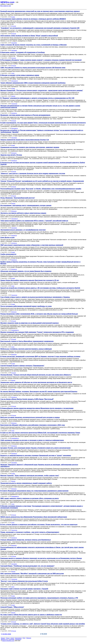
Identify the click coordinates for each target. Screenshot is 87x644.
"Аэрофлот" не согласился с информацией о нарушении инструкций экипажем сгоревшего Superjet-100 (40, 28)
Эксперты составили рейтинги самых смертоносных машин (23, 213)
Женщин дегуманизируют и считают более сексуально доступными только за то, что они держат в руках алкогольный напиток (40, 107)
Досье (8, 638)
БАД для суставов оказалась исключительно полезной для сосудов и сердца (30, 417)
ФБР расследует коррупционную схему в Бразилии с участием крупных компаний (32, 245)
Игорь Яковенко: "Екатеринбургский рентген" (18, 198)
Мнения (13, 96)
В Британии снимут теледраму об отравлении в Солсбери (23, 52)
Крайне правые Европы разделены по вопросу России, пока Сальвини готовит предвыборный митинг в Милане (40, 263)
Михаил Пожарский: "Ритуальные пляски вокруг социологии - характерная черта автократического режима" (42, 90)
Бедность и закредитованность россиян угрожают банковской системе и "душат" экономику (36, 455)
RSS (24, 638)
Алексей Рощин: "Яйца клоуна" (12, 607)
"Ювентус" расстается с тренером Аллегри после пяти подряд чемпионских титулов (33, 173)
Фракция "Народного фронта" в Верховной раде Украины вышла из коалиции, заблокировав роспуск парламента (39, 466)
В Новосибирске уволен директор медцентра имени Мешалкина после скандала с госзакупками (37, 408)
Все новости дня (6, 6)
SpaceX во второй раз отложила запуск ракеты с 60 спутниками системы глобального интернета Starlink (40, 288)
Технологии (14, 104)
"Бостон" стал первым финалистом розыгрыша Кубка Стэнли (24, 581)
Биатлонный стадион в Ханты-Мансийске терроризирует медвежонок (27, 341)
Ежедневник (18, 638)
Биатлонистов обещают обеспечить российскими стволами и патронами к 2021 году (33, 425)
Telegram (29, 638)
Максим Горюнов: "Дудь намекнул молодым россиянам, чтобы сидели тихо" (30, 476)
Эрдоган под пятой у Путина (11, 155)
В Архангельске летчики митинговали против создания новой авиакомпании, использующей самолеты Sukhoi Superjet (43, 163)
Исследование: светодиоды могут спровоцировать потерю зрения (26, 205)
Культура (14, 58)
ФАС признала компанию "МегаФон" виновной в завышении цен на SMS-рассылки (32, 574)
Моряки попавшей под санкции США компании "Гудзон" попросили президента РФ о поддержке (37, 332)
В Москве (12, 639)
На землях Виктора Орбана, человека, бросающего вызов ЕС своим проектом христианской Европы (39, 392)
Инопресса (14, 113)
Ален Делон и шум (7, 237)
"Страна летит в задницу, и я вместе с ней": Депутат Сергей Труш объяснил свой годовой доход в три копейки (43, 624)
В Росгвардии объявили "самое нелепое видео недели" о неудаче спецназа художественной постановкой (41, 60)
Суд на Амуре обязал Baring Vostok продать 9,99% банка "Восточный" (27, 399)
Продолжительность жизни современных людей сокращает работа (26, 483)
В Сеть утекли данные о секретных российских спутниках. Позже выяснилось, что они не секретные (39, 525)
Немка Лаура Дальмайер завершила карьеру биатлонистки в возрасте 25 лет (30, 280)
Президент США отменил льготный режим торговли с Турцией (24, 589)
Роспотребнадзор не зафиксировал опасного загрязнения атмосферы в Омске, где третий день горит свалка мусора (42, 548)
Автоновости (15, 81)
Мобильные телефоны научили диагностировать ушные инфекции (26, 349)
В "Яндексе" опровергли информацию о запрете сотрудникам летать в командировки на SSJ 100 (37, 98)
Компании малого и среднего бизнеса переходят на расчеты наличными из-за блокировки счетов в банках (41, 558)
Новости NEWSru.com (8, 641)
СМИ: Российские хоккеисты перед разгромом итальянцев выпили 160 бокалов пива (33, 68)
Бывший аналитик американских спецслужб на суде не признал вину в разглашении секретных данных (40, 11)
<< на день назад (6, 634)
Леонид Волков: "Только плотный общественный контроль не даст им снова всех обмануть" (36, 375)
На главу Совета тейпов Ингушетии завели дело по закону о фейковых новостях (31, 615)
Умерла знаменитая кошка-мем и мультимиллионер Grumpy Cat (25, 140)
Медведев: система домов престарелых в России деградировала (25, 115)
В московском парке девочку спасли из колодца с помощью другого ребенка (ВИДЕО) (33, 19)
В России (14, 26)
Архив (12, 638)
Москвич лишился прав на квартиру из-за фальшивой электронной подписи (30, 323)
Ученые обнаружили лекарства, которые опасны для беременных (26, 540)
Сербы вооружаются (8, 254)
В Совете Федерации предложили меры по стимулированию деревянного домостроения (34, 491)
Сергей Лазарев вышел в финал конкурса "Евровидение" (22, 366)
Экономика (14, 43)
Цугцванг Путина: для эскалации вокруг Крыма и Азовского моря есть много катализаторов (35, 448)
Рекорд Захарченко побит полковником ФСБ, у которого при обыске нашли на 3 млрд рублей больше (39, 314)
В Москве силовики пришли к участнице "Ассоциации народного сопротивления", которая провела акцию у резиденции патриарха (42, 507)
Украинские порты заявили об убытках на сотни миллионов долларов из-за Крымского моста (36, 382)
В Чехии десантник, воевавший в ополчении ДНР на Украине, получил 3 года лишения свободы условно (40, 356)
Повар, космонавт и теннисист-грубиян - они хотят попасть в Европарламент (30, 532)
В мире (13, 17)
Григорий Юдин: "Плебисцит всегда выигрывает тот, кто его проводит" (28, 566)
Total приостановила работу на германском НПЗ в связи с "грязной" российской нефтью (34, 221)
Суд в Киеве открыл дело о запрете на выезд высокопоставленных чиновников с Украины (35, 297)
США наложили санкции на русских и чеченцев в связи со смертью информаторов (32, 440)
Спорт (13, 73)
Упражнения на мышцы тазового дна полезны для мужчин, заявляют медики (30, 147)
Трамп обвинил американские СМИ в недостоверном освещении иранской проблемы (33, 83)
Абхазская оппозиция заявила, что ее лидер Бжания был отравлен (26, 271)
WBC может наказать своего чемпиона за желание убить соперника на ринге (30, 498)
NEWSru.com (7, 2)
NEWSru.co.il (4, 639)
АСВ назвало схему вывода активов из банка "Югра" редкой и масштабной (29, 36)
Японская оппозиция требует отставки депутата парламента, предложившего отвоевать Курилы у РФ (39, 598)
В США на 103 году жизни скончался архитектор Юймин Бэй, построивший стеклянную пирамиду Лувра (40, 433)
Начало (3, 638)
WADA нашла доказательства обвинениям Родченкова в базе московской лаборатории (34, 517)
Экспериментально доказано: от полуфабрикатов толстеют (23, 230)
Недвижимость (15, 330)
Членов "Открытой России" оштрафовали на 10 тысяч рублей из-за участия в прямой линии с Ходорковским (42, 181)
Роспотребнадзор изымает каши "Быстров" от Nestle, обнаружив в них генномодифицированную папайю (41, 189)
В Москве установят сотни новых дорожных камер (20, 75)
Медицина (14, 153)
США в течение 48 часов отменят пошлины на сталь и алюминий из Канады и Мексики (34, 45)
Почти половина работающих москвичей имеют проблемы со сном (26, 306)
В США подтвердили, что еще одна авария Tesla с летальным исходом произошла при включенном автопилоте (43, 123)
